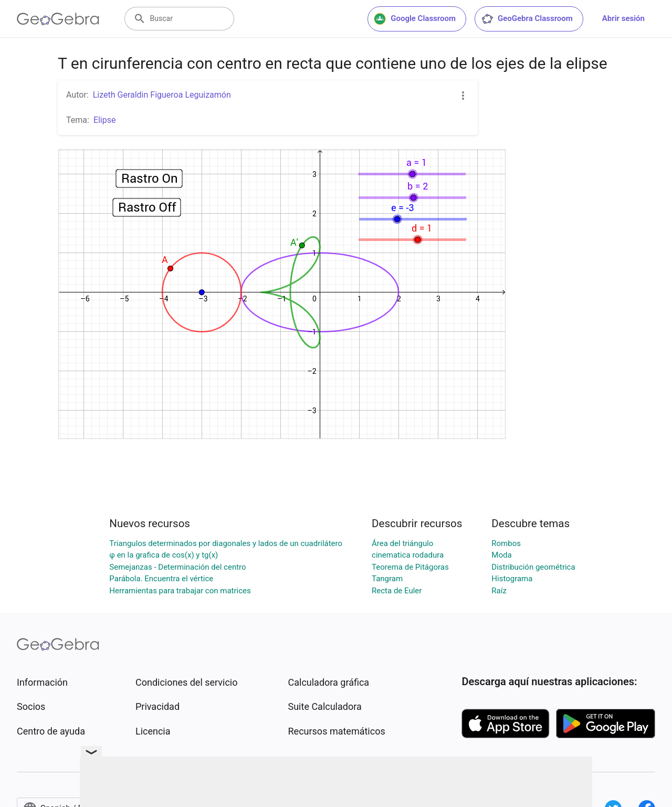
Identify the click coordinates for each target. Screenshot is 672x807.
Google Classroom (415, 19)
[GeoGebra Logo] (58, 19)
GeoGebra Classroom (527, 19)
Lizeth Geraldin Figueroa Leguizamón (162, 95)
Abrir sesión (623, 18)
